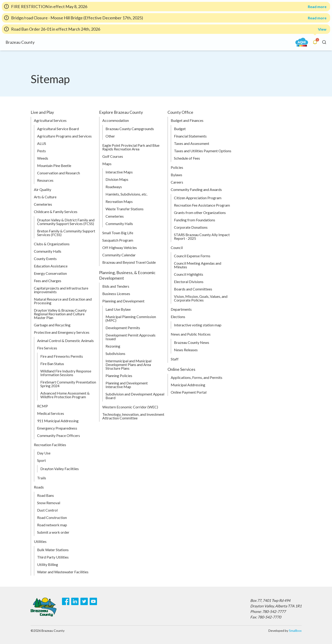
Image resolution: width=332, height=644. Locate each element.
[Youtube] (93, 601)
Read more (317, 7)
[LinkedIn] (75, 601)
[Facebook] (66, 601)
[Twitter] (84, 601)
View (322, 29)
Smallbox (295, 631)
